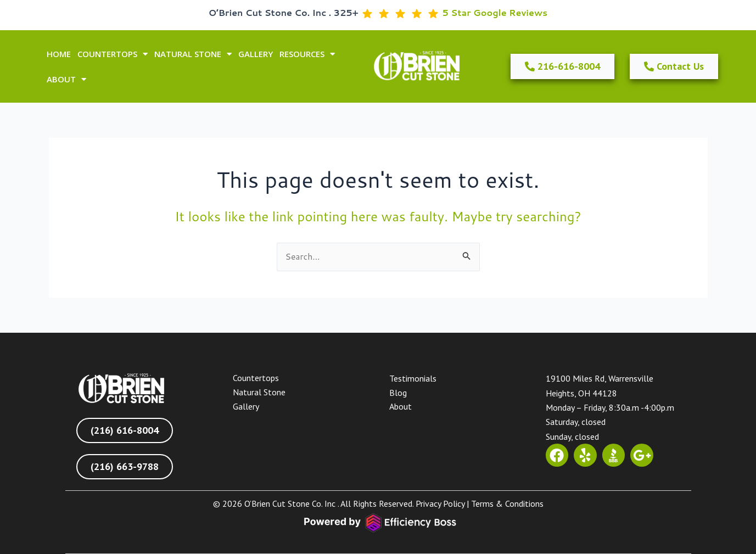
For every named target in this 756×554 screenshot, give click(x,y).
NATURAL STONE (193, 54)
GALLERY (256, 54)
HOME (59, 54)
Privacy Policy (440, 504)
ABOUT (66, 79)
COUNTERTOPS (113, 54)
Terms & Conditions (507, 504)
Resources (307, 54)
